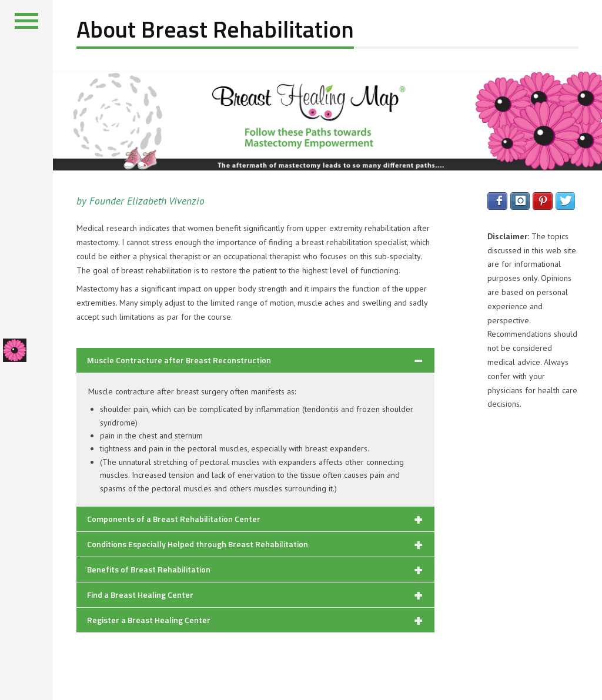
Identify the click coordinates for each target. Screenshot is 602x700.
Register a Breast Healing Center (149, 620)
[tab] (255, 360)
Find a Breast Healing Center (140, 595)
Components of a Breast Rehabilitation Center (174, 519)
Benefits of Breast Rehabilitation (149, 569)
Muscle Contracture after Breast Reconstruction (179, 360)
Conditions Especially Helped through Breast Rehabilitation (198, 544)
